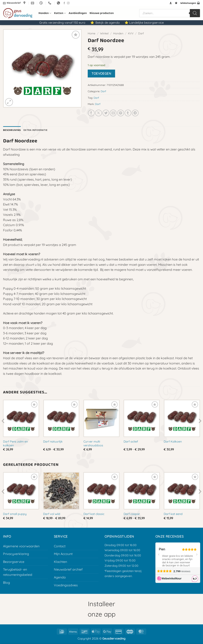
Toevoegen (101, 73)
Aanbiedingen (78, 13)
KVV (131, 33)
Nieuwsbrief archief (68, 569)
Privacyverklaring (16, 554)
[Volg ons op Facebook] (64, 3)
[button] (12, 3)
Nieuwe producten (102, 13)
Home (92, 33)
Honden (45, 13)
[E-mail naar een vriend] (113, 113)
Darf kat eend (173, 514)
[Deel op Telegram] (135, 113)
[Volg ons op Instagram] (68, 3)
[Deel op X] (99, 113)
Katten (60, 13)
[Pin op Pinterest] (121, 113)
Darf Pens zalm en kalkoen (15, 443)
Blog (6, 583)
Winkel (104, 33)
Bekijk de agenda (107, 23)
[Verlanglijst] (176, 3)
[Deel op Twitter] (106, 113)
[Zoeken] (195, 13)
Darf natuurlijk (53, 442)
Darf (141, 33)
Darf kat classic (94, 514)
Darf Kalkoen (173, 442)
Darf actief (131, 442)
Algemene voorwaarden (21, 546)
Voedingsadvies (66, 585)
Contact (60, 546)
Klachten (60, 562)
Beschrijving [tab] (12, 130)
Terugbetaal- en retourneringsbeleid (18, 572)
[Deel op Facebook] (91, 113)
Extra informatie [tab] (35, 130)
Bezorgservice (14, 562)
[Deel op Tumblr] (128, 113)
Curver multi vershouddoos (93, 443)
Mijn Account (63, 554)
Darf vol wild (52, 514)
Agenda (60, 577)
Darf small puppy (15, 514)
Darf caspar (132, 514)
